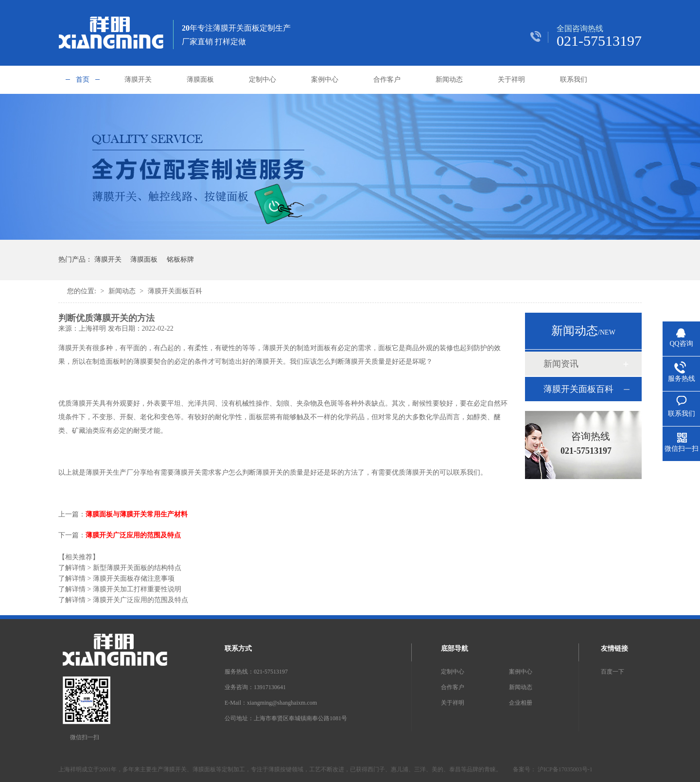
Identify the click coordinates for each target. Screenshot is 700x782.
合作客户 (387, 80)
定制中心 (262, 80)
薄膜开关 (138, 80)
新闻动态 (449, 80)
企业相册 (521, 703)
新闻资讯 (561, 364)
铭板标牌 (180, 259)
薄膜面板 (200, 80)
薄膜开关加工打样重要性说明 (120, 589)
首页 (83, 80)
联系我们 (574, 80)
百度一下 (612, 672)
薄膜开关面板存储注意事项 (116, 578)
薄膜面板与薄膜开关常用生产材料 (137, 514)
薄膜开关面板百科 (175, 291)
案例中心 (325, 80)
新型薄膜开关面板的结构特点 (120, 568)
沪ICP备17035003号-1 (564, 769)
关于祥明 (511, 80)
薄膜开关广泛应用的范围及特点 (133, 535)
